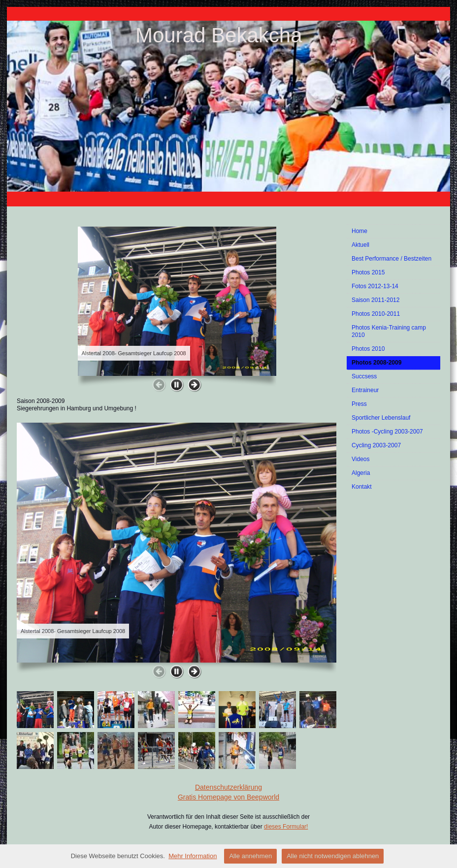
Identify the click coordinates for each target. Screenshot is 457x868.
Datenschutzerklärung (228, 787)
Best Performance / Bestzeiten (392, 259)
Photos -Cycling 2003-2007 (387, 432)
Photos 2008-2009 (376, 363)
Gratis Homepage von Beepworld (228, 797)
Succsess (364, 376)
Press (359, 404)
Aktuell (360, 245)
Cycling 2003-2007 (376, 445)
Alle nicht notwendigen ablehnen (333, 856)
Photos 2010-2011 (376, 314)
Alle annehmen (250, 856)
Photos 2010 (368, 349)
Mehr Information (193, 856)
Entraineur (365, 390)
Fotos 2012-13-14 (375, 286)
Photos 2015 (368, 272)
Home (359, 231)
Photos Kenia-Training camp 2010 (389, 331)
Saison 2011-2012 (375, 300)
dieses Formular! (286, 827)
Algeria (361, 473)
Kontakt (362, 487)
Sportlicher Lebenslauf (381, 418)
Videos (360, 459)
